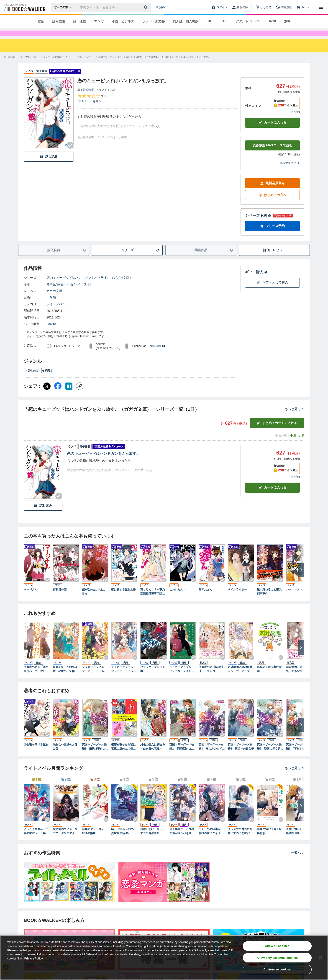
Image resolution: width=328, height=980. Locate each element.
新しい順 (297, 444)
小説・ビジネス (123, 21)
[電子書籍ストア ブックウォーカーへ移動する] (21, 65)
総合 (41, 21)
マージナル (31, 598)
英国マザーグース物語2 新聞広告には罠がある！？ (183, 755)
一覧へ (298, 861)
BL (210, 21)
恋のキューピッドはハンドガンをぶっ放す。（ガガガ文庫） (90, 286)
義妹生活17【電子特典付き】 (269, 839)
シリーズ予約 (258, 224)
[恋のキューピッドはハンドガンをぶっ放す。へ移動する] (187, 65)
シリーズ (140, 258)
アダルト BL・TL (248, 21)
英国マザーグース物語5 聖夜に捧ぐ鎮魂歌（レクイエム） (270, 755)
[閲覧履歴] (284, 7)
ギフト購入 (256, 280)
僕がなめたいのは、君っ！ (94, 600)
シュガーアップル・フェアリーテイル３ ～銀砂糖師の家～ (183, 677)
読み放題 (59, 21)
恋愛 (46, 379)
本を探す (161, 7)
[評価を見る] (91, 107)
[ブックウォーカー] (24, 7)
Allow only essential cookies (277, 958)
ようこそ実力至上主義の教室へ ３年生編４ (36, 840)
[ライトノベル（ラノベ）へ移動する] (81, 65)
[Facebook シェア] (58, 394)
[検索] (146, 7)
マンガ (99, 21)
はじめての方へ (272, 203)
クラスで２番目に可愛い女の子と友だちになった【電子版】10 (241, 840)
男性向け (32, 379)
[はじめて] (263, 7)
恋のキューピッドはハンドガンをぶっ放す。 (103, 462)
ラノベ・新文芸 (154, 21)
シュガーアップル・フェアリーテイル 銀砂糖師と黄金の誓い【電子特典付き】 (94, 677)
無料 (287, 21)
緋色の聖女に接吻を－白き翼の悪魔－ (153, 755)
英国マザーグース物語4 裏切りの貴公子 (241, 755)
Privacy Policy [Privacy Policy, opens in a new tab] (34, 959)
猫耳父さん (205, 598)
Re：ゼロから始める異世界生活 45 (124, 839)
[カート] (303, 7)
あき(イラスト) (81, 292)
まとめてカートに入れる (277, 431)
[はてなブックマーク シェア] (69, 394)
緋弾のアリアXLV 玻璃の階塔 (94, 839)
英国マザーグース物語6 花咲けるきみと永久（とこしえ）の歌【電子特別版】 (299, 755)
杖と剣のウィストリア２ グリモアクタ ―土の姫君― (66, 840)
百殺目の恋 (60, 598)
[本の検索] (64, 7)
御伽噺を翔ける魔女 (36, 753)
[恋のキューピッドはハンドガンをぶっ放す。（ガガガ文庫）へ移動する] (129, 65)
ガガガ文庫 (54, 299)
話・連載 (79, 21)
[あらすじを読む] (157, 130)
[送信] (146, 7)
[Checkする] (70, 153)
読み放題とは (290, 171)
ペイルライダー (237, 598)
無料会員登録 (272, 191)
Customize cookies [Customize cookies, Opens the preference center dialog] (277, 969)
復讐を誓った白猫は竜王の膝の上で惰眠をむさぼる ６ (65, 677)
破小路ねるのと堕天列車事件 (269, 600)
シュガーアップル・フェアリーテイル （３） (123, 677)
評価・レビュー (274, 258)
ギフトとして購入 (272, 291)
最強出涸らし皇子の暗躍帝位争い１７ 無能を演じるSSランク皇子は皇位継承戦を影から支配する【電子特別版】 (299, 840)
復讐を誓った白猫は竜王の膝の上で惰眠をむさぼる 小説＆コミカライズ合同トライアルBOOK (124, 755)
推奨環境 (158, 354)
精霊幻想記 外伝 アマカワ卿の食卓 (153, 839)
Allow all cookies (277, 946)
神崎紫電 (88, 98)
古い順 (281, 444)
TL (224, 21)
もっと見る (295, 417)
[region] (164, 958)
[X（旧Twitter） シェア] (47, 394)
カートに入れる (272, 131)
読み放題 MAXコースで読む (273, 153)
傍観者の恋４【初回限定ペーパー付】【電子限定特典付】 (36, 677)
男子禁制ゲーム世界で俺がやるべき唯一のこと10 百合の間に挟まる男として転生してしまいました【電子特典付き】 (182, 840)
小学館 (51, 306)
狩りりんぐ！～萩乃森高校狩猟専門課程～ (153, 600)
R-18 (272, 21)
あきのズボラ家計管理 (269, 677)
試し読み (49, 165)
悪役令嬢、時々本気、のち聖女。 (297, 677)
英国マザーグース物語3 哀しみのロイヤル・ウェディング (212, 755)
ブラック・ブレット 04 (153, 677)
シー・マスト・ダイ (298, 598)
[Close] (321, 957)
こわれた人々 (178, 598)
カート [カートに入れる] (272, 496)
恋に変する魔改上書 (123, 598)
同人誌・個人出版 (186, 21)
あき (113, 98)
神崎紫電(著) (55, 292)
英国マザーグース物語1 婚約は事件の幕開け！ (95, 755)
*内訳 (296, 120)
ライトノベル (56, 312)
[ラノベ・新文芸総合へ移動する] (54, 65)
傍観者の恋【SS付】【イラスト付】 (211, 677)
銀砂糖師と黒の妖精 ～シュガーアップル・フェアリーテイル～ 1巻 (240, 677)
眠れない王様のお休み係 (65, 755)
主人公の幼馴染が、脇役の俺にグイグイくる (211, 840)
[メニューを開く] (321, 7)
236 (51, 332)
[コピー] (80, 394)
